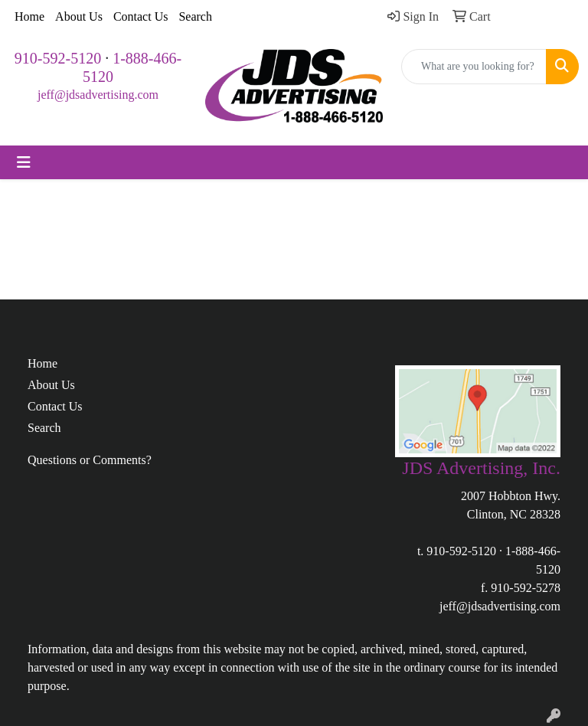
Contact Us (141, 16)
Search (195, 16)
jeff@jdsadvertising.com (98, 95)
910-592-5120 (58, 58)
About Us (79, 16)
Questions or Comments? (90, 460)
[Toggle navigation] (24, 162)
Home (29, 16)
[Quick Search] (474, 67)
